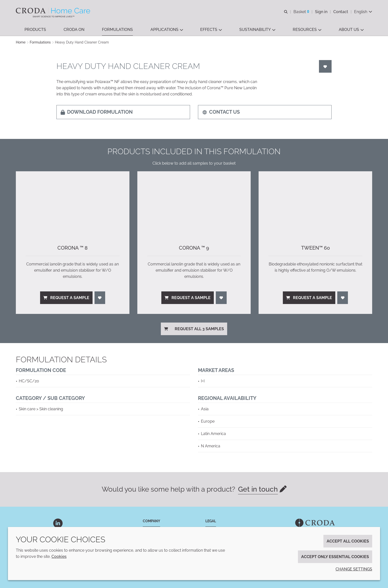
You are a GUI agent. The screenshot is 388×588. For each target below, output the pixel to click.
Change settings (354, 569)
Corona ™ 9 (194, 248)
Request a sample (66, 298)
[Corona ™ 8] (73, 203)
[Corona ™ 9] (194, 203)
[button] (35, 30)
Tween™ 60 (315, 248)
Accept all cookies (348, 541)
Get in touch (258, 489)
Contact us (221, 112)
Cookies (59, 556)
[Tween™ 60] (315, 203)
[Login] (325, 66)
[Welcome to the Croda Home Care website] (54, 11)
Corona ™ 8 (73, 248)
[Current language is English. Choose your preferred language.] (363, 12)
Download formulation (97, 112)
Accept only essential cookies (335, 557)
